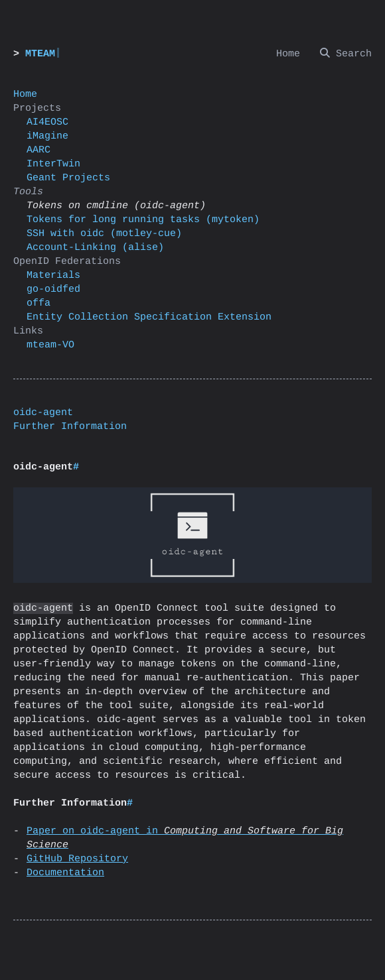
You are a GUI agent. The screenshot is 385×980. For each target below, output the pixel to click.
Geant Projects (68, 178)
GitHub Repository (77, 859)
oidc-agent (43, 413)
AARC (38, 150)
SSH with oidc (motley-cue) (104, 234)
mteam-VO (50, 345)
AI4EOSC (47, 122)
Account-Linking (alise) (95, 248)
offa (38, 303)
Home (25, 94)
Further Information (70, 427)
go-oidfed (53, 289)
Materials (53, 276)
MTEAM (40, 54)
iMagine (47, 136)
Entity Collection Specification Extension (149, 317)
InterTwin (53, 164)
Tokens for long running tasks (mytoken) (143, 220)
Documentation (65, 873)
